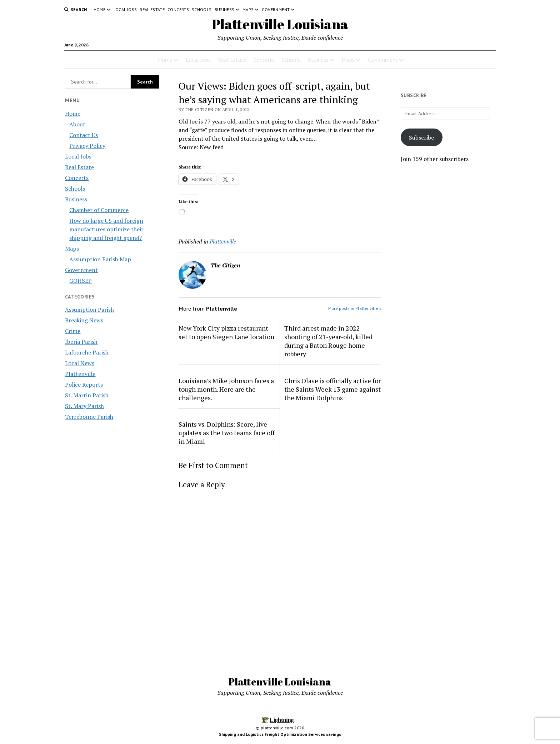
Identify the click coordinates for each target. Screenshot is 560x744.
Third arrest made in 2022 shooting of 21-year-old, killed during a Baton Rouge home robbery (328, 341)
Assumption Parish (89, 310)
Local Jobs (125, 9)
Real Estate (152, 9)
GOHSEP (81, 281)
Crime (73, 331)
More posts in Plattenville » (355, 308)
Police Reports (84, 384)
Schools (202, 9)
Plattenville (80, 374)
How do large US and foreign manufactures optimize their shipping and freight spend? (106, 229)
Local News (80, 363)
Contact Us (84, 135)
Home (99, 9)
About (77, 124)
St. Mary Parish (84, 406)
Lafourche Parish (87, 352)
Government (276, 9)
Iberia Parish (81, 342)
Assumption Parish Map (100, 259)
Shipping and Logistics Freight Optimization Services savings (280, 734)
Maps (248, 9)
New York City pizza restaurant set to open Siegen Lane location (226, 332)
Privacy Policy (87, 146)
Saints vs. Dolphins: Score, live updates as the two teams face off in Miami (227, 433)
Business (225, 9)
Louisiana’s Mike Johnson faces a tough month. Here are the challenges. (226, 389)
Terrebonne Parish (89, 417)
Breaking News (84, 320)
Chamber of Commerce (99, 210)
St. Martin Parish (87, 395)
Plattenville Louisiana (280, 24)
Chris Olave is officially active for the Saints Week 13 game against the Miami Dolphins (332, 389)
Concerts (178, 9)
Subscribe (421, 137)
